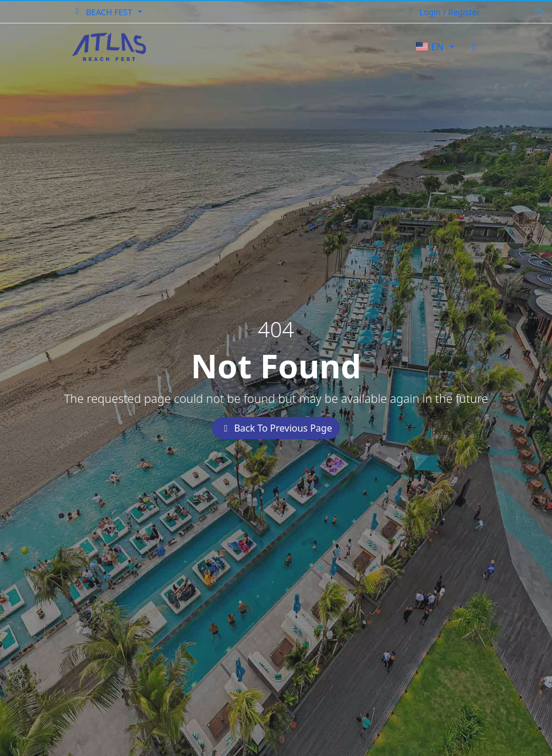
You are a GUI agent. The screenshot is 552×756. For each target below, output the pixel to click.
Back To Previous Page (276, 428)
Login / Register (443, 12)
